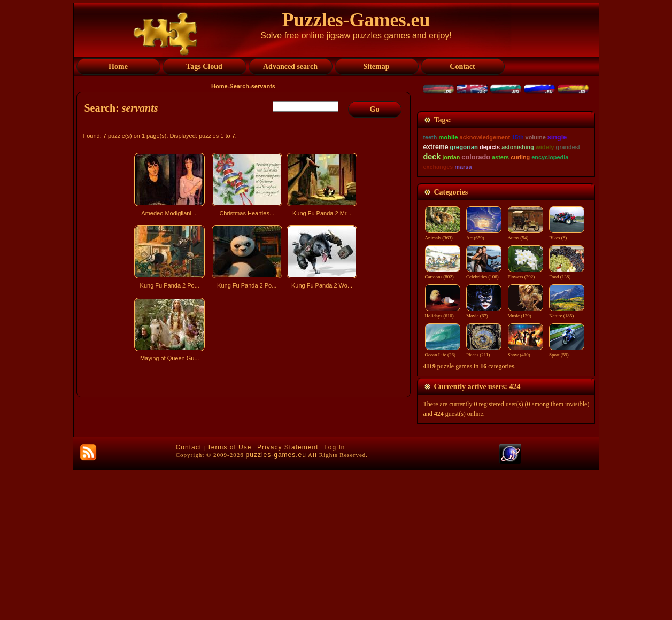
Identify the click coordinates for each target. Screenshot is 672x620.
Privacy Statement (288, 597)
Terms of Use (230, 597)
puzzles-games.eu (276, 604)
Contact (189, 597)
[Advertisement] (245, 459)
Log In (334, 597)
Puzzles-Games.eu (356, 20)
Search (239, 86)
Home (219, 86)
